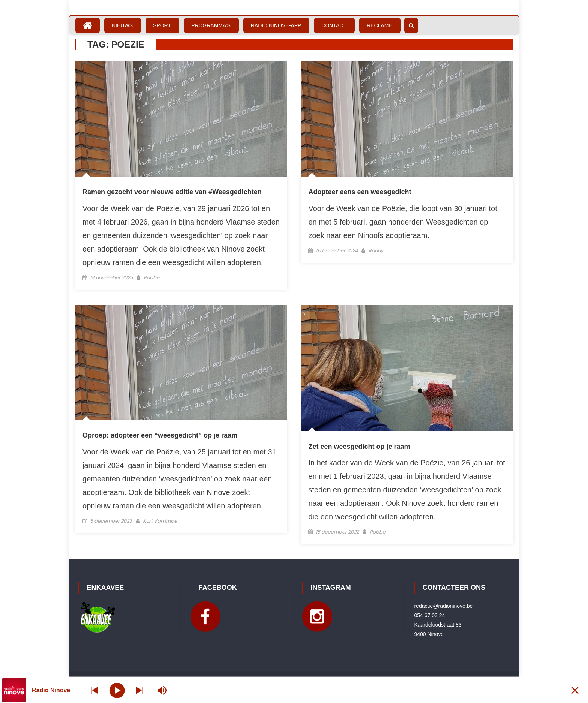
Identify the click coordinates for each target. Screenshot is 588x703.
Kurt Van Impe (160, 521)
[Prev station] (139, 690)
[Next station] (94, 690)
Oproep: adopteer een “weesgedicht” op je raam (160, 435)
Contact (334, 25)
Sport (162, 25)
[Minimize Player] (575, 690)
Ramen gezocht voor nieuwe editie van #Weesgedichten (172, 192)
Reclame (379, 25)
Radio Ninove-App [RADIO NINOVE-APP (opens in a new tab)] (276, 25)
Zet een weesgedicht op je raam (359, 447)
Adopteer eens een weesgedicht (360, 192)
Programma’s (211, 25)
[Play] (117, 690)
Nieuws (122, 25)
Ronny (376, 251)
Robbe (151, 278)
